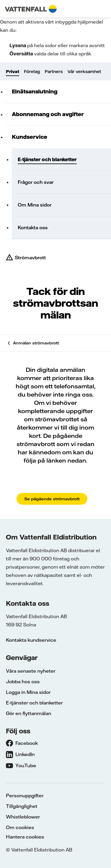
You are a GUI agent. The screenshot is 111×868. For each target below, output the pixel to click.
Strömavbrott (30, 258)
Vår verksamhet (84, 72)
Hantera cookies (25, 837)
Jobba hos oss (23, 681)
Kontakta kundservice (31, 640)
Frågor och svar (36, 182)
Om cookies (20, 827)
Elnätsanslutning (35, 91)
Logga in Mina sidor (28, 692)
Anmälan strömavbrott (36, 343)
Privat (13, 72)
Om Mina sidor (35, 205)
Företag (32, 72)
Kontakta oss (33, 227)
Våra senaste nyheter (31, 671)
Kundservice (30, 137)
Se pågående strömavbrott (52, 499)
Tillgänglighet (22, 806)
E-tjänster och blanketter (47, 159)
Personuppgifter (25, 796)
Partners (54, 72)
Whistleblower (23, 817)
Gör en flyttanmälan (29, 713)
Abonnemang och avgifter (48, 114)
